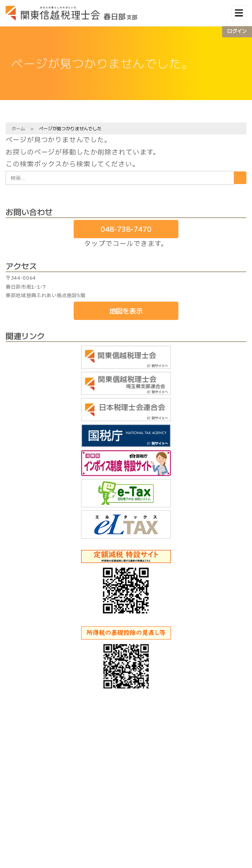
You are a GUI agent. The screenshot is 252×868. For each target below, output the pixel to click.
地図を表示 (126, 311)
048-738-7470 (126, 229)
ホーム (18, 128)
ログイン (237, 31)
